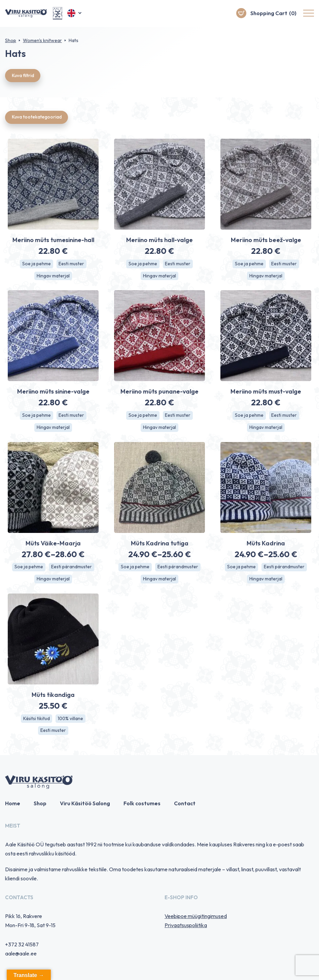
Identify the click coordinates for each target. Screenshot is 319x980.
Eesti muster (72, 265)
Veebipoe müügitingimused (196, 918)
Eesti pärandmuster (72, 568)
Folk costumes (142, 805)
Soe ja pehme (36, 265)
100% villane (71, 720)
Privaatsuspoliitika (186, 927)
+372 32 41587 (22, 946)
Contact (185, 805)
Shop (11, 40)
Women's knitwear (42, 40)
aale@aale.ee (21, 955)
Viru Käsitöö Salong (85, 805)
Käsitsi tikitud (36, 720)
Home (13, 805)
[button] (75, 13)
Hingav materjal (53, 277)
